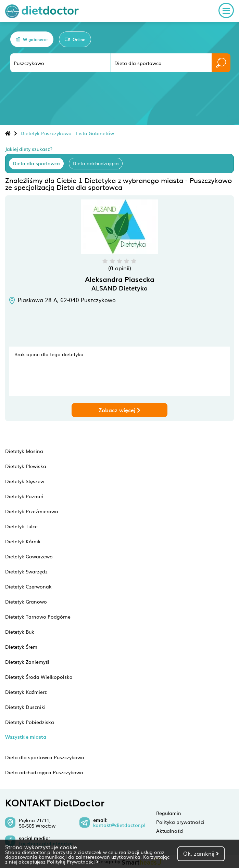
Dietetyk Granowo (26, 601)
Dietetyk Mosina (24, 451)
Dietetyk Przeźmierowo (32, 511)
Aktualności (170, 831)
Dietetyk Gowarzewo (29, 556)
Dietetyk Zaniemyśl (27, 662)
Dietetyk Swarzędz (26, 571)
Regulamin (169, 813)
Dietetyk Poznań (24, 496)
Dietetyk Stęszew (25, 481)
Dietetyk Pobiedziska (30, 722)
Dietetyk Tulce (21, 526)
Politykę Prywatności (73, 861)
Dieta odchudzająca (96, 163)
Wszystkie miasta (26, 737)
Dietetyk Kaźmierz (26, 692)
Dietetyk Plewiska (26, 466)
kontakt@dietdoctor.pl (119, 825)
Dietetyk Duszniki (25, 707)
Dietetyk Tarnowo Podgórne (38, 617)
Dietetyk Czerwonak (28, 586)
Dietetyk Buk (20, 632)
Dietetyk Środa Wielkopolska (39, 677)
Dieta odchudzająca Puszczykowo (44, 772)
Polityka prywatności (180, 822)
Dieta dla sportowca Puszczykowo (45, 757)
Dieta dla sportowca (36, 163)
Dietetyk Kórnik (23, 541)
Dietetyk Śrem (21, 647)
